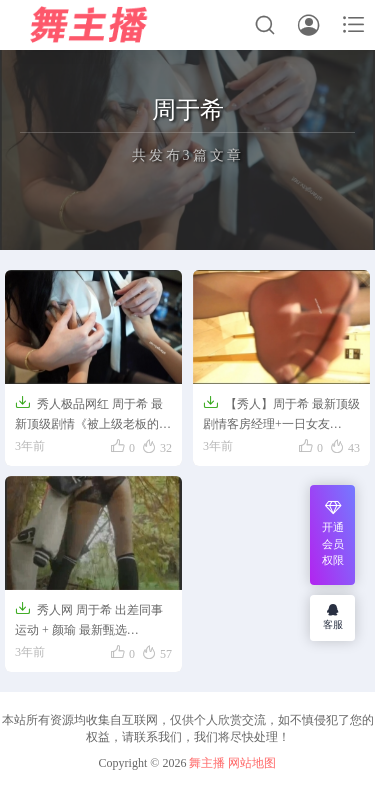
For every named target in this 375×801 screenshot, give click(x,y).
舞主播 (207, 763)
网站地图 (252, 763)
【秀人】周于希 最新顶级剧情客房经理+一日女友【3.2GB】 (281, 415)
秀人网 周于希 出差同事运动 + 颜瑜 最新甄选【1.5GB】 (89, 621)
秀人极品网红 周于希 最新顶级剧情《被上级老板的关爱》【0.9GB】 (93, 415)
